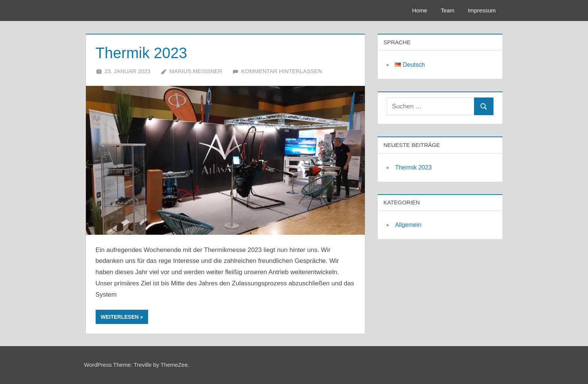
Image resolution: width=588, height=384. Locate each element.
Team (448, 10)
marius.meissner (196, 71)
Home (420, 10)
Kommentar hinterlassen (282, 71)
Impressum (482, 10)
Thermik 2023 (142, 53)
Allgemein (408, 225)
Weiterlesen (120, 317)
